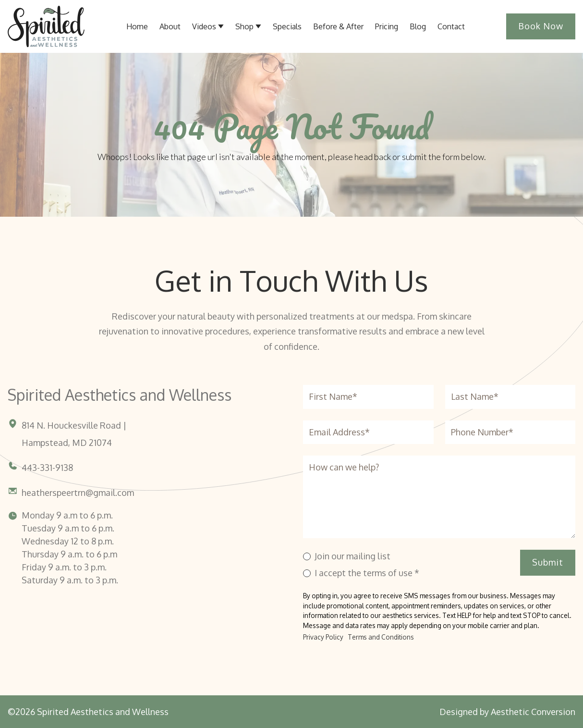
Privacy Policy (323, 637)
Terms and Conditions (381, 637)
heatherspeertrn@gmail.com (78, 493)
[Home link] (46, 26)
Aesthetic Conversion (533, 712)
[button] (208, 26)
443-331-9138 (47, 468)
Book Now (541, 26)
